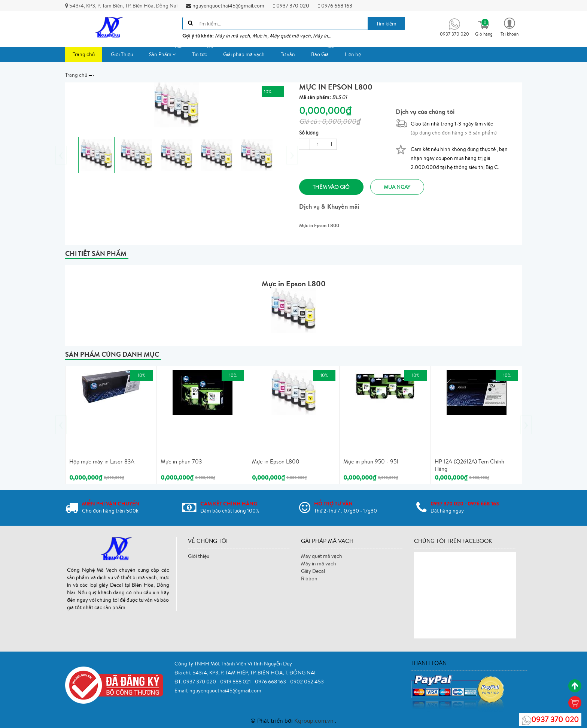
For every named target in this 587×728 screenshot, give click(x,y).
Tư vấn (288, 54)
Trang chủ (84, 54)
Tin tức (203, 52)
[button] (510, 26)
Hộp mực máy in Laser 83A (102, 461)
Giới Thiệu (122, 54)
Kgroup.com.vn (315, 720)
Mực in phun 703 (181, 461)
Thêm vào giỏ (333, 187)
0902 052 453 (307, 681)
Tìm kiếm (386, 24)
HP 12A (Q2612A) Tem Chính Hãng (469, 465)
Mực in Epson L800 (276, 461)
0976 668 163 (335, 6)
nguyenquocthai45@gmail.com (225, 6)
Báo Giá (324, 52)
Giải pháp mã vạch (244, 54)
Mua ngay (404, 187)
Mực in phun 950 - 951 (371, 461)
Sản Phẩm (166, 52)
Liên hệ (353, 54)
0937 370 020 (291, 6)
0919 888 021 (236, 681)
